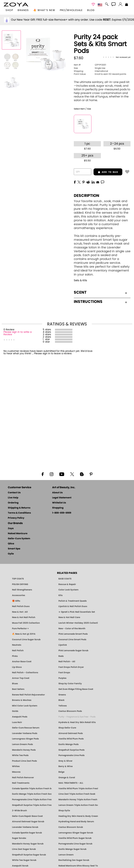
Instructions (100, 302)
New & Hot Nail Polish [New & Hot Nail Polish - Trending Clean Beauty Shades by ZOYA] (24, 617)
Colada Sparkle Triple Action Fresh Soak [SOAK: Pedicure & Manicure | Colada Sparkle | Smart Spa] (32, 789)
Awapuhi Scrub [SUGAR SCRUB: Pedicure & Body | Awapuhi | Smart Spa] (20, 866)
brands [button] (23, 10)
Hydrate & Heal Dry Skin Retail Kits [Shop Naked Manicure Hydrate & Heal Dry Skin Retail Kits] (77, 722)
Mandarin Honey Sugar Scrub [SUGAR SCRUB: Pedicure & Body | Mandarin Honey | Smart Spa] (28, 844)
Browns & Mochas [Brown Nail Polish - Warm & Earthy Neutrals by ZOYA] (22, 700)
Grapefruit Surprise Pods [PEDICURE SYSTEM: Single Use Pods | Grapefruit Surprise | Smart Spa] (72, 750)
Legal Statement (62, 498)
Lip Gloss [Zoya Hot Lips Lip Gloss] (17, 667)
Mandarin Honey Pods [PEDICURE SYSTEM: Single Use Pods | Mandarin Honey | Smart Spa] (24, 750)
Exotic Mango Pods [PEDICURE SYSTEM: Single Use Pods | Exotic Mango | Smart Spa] (69, 744)
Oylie (11, 554)
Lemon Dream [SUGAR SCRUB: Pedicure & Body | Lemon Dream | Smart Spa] (66, 855)
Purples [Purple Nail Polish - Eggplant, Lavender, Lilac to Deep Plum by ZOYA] (62, 678)
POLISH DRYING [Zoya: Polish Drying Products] (20, 584)
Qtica (11, 544)
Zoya (11, 529)
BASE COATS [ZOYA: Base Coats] (65, 579)
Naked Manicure (18, 534)
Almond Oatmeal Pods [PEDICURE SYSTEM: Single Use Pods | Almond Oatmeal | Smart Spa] (71, 733)
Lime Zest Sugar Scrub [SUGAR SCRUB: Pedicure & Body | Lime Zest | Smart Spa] (24, 849)
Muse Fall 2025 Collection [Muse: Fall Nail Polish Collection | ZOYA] (26, 623)
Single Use (90, 68)
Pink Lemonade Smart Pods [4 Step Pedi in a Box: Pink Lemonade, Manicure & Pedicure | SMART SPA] (73, 634)
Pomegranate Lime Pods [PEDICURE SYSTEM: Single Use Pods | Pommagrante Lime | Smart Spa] (72, 755)
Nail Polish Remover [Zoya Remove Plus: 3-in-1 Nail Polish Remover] (23, 778)
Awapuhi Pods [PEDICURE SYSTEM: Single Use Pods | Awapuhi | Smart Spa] (20, 717)
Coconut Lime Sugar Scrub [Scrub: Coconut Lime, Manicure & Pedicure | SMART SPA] (26, 640)
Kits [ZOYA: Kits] (61, 595)
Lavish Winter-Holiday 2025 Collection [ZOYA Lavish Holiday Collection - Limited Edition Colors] (78, 623)
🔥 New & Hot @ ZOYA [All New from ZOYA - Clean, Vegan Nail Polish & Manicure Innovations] (24, 634)
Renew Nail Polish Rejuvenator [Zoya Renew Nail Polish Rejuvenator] (28, 695)
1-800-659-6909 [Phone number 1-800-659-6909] (62, 513)
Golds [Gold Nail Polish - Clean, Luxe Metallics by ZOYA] (15, 711)
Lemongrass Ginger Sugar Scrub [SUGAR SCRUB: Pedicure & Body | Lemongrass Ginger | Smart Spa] (76, 833)
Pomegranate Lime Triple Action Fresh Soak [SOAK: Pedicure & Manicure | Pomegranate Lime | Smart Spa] (32, 800)
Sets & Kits (80, 280)
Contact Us (14, 493)
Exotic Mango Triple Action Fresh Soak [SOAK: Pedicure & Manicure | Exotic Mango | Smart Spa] (32, 794)
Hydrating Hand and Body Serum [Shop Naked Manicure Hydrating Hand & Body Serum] (76, 822)
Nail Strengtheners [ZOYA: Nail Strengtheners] (22, 590)
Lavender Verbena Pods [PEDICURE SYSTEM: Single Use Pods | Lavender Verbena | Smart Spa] (25, 733)
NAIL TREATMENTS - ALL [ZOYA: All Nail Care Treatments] (71, 783)
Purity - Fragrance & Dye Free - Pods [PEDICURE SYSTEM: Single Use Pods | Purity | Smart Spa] (77, 717)
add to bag (106, 172)
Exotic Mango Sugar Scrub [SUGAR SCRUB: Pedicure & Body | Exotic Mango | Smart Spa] (72, 849)
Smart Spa (14, 549)
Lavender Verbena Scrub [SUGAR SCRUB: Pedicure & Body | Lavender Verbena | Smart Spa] (25, 827)
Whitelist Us (59, 503)
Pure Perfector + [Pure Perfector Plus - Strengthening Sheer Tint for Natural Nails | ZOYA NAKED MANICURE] (20, 629)
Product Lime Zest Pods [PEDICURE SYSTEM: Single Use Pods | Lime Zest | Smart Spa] (25, 761)
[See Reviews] (117, 57)
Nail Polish (18, 651)
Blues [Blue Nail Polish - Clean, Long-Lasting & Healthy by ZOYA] (15, 684)
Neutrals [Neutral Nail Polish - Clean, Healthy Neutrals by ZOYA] (17, 645)
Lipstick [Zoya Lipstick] (63, 645)
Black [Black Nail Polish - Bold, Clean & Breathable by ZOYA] (61, 700)
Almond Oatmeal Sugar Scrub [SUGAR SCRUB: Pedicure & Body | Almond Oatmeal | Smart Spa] (28, 822)
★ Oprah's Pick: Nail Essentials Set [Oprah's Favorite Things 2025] (77, 612)
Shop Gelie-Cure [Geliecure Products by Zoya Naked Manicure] (67, 728)
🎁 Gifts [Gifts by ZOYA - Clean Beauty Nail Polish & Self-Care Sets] (16, 601)
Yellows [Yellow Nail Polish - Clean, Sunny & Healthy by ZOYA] (63, 706)
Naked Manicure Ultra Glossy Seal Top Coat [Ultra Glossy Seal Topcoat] (78, 866)
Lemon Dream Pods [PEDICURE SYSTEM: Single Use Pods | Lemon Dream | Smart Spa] (23, 744)
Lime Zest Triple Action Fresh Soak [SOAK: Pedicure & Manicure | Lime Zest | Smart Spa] (77, 794)
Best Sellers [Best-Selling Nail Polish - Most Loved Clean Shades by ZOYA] (18, 689)
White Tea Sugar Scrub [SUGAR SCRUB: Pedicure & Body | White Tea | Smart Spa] (24, 860)
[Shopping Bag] (127, 5)
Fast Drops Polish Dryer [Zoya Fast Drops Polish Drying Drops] (71, 667)
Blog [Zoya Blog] (91, 10)
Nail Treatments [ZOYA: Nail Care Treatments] (21, 783)
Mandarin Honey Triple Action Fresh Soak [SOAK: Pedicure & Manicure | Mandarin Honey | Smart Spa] (78, 800)
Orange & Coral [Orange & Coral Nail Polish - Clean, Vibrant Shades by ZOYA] (67, 778)
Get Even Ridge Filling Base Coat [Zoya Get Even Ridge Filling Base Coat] (76, 689)
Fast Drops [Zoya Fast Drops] (64, 673)
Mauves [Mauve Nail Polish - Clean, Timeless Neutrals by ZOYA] (16, 772)
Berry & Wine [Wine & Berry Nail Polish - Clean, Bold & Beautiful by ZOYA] (66, 766)
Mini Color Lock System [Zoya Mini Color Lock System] (25, 706)
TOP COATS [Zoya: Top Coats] (18, 579)
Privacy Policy (16, 518)
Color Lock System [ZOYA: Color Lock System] (68, 590)
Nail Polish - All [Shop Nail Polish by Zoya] (67, 662)
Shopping (58, 508)
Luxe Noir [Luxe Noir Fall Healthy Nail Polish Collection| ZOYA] (17, 722)
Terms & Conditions (19, 513)
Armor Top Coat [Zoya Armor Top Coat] (21, 678)
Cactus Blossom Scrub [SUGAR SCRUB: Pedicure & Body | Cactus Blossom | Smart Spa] (71, 827)
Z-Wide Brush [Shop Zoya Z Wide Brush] (19, 811)
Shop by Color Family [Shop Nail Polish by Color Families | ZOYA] (70, 684)
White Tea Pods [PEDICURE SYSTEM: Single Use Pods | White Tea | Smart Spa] (20, 755)
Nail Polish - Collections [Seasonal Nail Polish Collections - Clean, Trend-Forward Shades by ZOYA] (25, 673)
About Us (57, 493)
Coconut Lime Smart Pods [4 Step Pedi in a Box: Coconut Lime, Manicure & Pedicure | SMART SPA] (72, 640)
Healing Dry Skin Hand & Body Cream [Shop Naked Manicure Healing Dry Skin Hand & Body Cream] (78, 816)
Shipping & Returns (19, 508)
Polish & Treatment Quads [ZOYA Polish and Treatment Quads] (73, 601)
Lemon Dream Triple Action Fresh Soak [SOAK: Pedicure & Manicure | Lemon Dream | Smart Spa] (78, 805)
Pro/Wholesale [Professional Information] (71, 10)
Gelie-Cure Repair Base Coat (27, 816)
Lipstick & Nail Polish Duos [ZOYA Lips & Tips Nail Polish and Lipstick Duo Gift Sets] (73, 606)
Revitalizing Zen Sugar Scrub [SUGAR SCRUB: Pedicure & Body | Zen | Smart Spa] (74, 860)
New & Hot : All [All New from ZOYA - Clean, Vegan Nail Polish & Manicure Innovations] (20, 612)
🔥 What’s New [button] (44, 10)
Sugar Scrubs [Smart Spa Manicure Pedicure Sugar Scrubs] (19, 838)
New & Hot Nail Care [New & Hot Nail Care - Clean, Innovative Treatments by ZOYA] (69, 617)
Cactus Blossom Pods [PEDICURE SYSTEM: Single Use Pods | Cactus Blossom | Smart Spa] (70, 711)
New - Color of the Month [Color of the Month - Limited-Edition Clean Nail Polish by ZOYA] (72, 629)
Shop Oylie (64, 811)
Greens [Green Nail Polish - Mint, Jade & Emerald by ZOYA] (62, 695)
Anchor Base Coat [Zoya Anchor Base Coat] (22, 662)
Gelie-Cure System (19, 539)
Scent (100, 292)
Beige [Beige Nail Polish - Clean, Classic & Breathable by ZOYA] (61, 772)
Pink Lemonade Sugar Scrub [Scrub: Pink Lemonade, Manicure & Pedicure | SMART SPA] (73, 651)
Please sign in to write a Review (18, 333)
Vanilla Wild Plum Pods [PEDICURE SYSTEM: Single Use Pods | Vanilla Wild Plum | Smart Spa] (71, 739)
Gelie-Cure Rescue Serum (26, 728)
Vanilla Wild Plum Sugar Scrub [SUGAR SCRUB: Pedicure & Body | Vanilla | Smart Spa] (75, 838)
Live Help (13, 498)
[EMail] (98, 182)
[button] (16, 5)
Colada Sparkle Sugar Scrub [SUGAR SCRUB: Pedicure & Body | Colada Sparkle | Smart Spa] (27, 833)
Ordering (13, 503)
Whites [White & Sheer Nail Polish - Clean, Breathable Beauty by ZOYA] (16, 766)
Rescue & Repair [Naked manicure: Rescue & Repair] (67, 584)
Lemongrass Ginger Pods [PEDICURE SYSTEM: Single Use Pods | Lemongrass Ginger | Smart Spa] (25, 739)
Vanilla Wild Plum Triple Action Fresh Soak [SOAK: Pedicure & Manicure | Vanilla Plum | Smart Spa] (78, 789)
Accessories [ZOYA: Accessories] (19, 595)
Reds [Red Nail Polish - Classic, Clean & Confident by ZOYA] (61, 656)
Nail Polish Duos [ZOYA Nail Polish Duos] (21, 606)
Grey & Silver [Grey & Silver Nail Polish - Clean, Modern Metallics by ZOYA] (65, 761)
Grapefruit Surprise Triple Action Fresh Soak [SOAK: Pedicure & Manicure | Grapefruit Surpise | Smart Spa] (32, 805)
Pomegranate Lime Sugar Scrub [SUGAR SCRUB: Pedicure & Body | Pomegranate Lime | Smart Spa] (75, 844)
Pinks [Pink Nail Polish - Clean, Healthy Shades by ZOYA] (15, 656)
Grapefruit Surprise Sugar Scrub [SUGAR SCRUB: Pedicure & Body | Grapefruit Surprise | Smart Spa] (29, 855)
